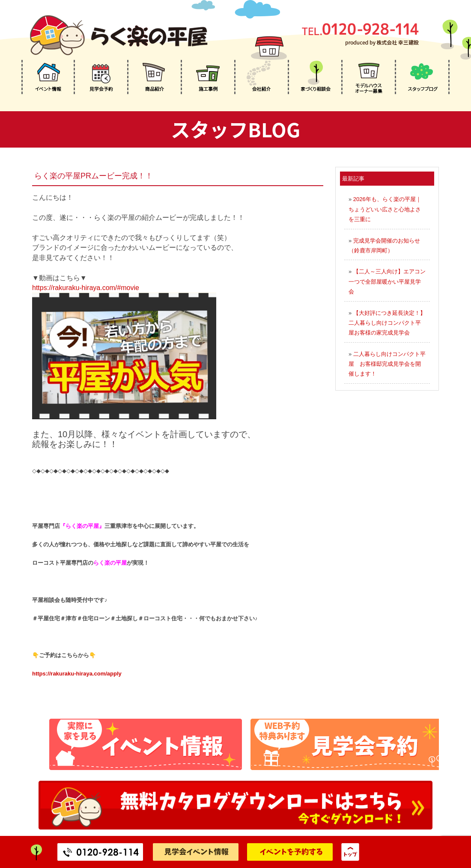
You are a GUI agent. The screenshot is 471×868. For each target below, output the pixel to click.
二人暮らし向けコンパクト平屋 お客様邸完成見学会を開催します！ (387, 364)
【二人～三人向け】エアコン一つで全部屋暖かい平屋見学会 (387, 281)
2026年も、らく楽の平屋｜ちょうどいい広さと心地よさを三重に (385, 209)
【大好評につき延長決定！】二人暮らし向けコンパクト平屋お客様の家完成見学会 (387, 323)
